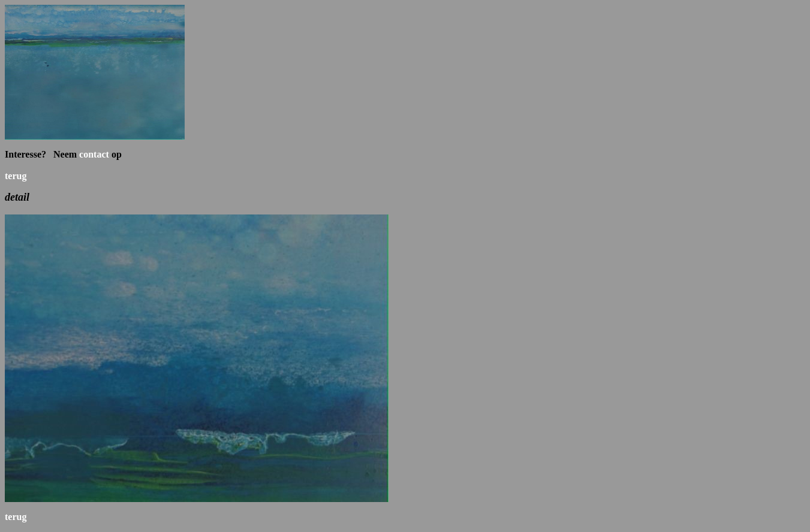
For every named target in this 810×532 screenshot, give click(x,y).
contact (94, 154)
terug (16, 176)
